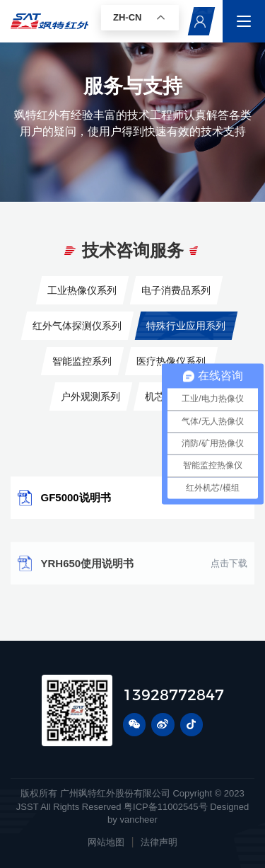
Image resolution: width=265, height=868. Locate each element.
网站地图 (106, 842)
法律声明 (159, 842)
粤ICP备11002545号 (166, 807)
